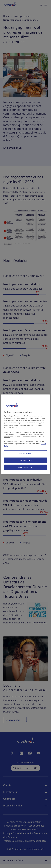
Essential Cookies (26, 460)
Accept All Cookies (25, 467)
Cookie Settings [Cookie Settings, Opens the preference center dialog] (26, 453)
